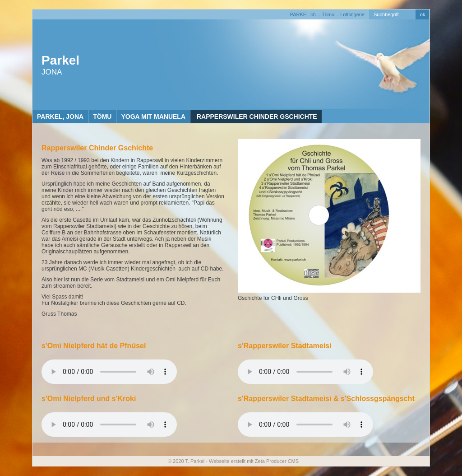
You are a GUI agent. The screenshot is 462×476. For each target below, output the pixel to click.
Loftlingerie (352, 14)
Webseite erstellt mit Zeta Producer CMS (254, 461)
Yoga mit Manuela (153, 117)
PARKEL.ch (303, 14)
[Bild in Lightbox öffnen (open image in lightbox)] (329, 216)
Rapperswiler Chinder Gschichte (256, 117)
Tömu (328, 14)
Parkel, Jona (60, 117)
